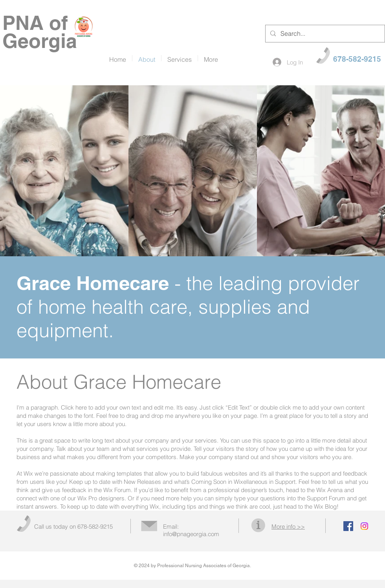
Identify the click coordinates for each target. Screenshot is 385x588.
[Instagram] (364, 526)
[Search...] (324, 34)
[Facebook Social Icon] (348, 526)
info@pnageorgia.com (191, 534)
